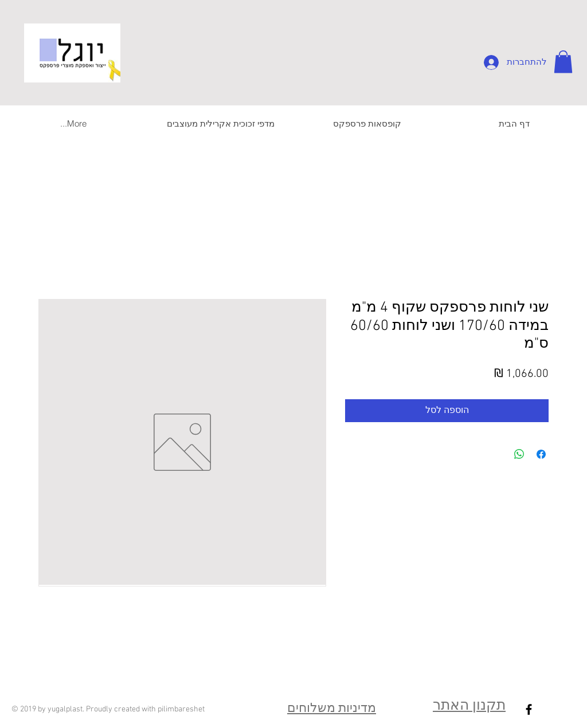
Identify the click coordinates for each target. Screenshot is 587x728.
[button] (563, 62)
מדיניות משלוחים (332, 709)
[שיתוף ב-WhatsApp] (519, 454)
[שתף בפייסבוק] (541, 454)
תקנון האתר (469, 706)
